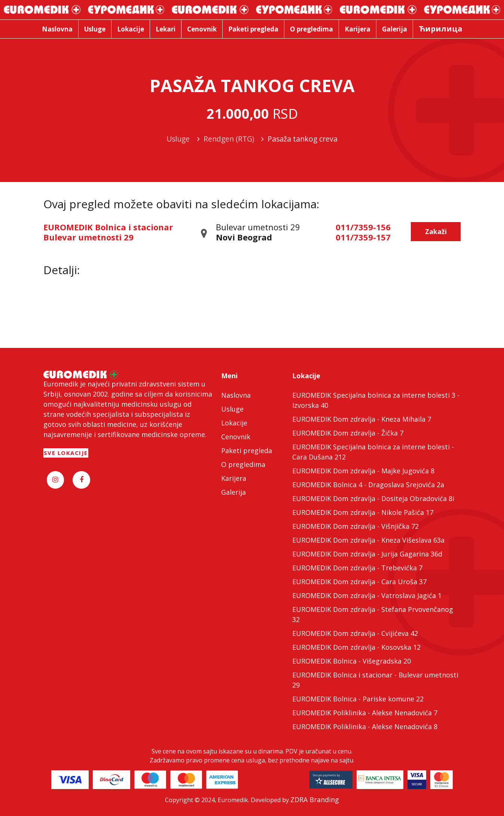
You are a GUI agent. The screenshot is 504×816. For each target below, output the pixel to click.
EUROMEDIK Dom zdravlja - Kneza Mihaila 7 (362, 419)
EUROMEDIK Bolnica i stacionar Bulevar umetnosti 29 (108, 232)
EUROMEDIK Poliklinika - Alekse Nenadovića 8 (365, 726)
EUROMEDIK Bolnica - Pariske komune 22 (358, 699)
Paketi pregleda (247, 451)
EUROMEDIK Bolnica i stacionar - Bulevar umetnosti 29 (375, 680)
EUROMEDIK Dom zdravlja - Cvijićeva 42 (355, 633)
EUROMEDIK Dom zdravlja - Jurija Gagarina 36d (367, 554)
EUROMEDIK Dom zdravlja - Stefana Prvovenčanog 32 (373, 614)
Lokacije (234, 423)
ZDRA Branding (315, 800)
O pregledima (243, 464)
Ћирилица (441, 29)
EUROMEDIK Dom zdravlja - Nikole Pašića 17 (363, 512)
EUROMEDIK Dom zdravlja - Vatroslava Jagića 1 (367, 595)
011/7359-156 (363, 227)
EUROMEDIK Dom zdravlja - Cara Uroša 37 (359, 582)
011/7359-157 (363, 237)
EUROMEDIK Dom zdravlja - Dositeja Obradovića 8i (373, 498)
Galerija (233, 492)
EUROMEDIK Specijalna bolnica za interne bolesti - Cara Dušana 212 (373, 452)
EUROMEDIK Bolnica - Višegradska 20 (352, 661)
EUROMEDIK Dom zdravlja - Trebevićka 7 (357, 568)
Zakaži (436, 231)
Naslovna (236, 395)
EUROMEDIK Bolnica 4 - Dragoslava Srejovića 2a (368, 485)
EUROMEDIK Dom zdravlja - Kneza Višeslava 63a (368, 540)
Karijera (234, 478)
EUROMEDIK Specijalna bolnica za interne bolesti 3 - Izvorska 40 (376, 400)
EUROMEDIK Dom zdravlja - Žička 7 (348, 433)
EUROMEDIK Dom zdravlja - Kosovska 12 (356, 647)
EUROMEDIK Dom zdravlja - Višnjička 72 (355, 526)
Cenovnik (236, 437)
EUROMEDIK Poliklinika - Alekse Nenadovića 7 (365, 713)
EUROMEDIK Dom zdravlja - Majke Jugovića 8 (363, 471)
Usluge (232, 409)
